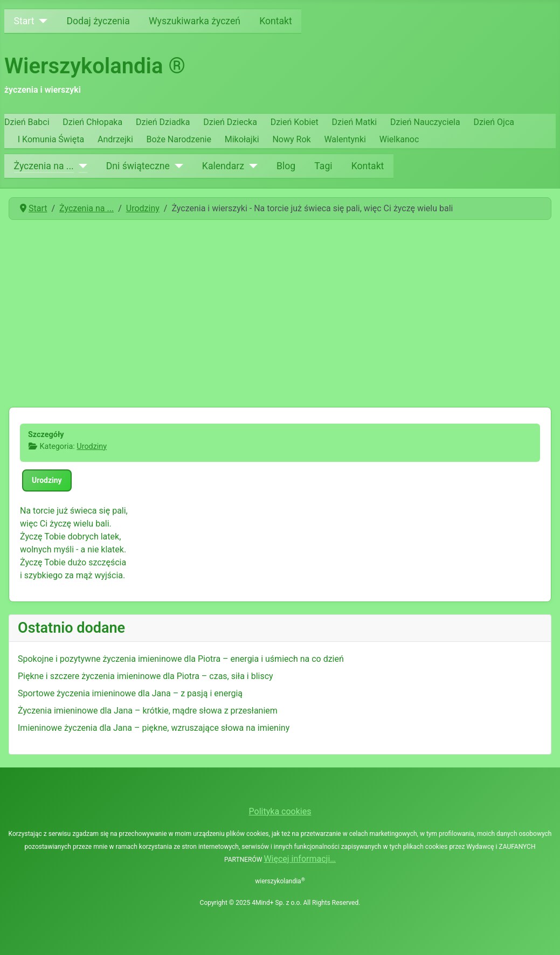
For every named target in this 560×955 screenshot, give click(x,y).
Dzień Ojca (494, 122)
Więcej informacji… (300, 859)
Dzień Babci (27, 122)
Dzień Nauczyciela (425, 122)
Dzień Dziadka (163, 122)
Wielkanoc (399, 139)
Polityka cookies (280, 811)
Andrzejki (115, 139)
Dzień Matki (355, 122)
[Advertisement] (280, 309)
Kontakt (276, 21)
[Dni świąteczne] (177, 166)
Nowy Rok (291, 139)
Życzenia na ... (44, 166)
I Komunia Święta (51, 139)
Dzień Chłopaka (92, 122)
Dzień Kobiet (295, 122)
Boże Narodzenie (179, 139)
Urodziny (92, 447)
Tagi (323, 166)
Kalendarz (223, 166)
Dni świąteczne (138, 166)
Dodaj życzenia (98, 21)
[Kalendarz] (251, 166)
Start (24, 21)
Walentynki (345, 139)
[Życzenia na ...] (81, 166)
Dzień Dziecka (230, 122)
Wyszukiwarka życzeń (195, 21)
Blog (286, 166)
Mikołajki (242, 139)
